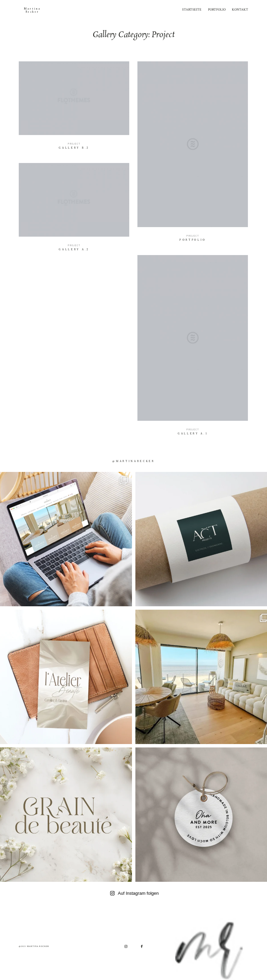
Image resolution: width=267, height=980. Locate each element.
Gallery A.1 (193, 347)
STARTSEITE (192, 10)
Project (74, 144)
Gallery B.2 (74, 108)
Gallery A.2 (74, 210)
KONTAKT (240, 10)
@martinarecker (133, 461)
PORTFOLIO (217, 10)
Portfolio (193, 154)
